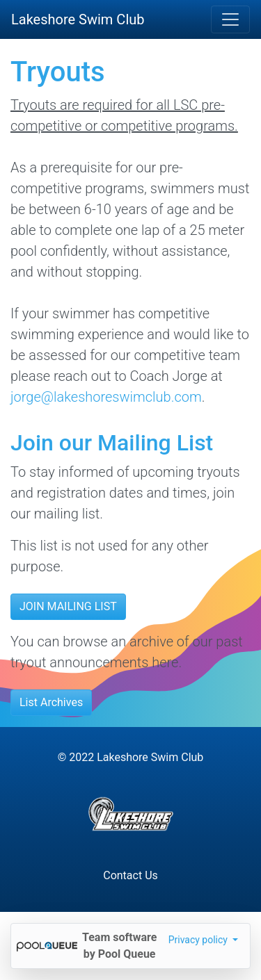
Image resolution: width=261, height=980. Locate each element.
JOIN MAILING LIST (68, 606)
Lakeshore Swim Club (78, 19)
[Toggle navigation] (230, 19)
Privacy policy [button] (199, 940)
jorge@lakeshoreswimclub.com (106, 397)
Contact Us (130, 875)
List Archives (51, 702)
